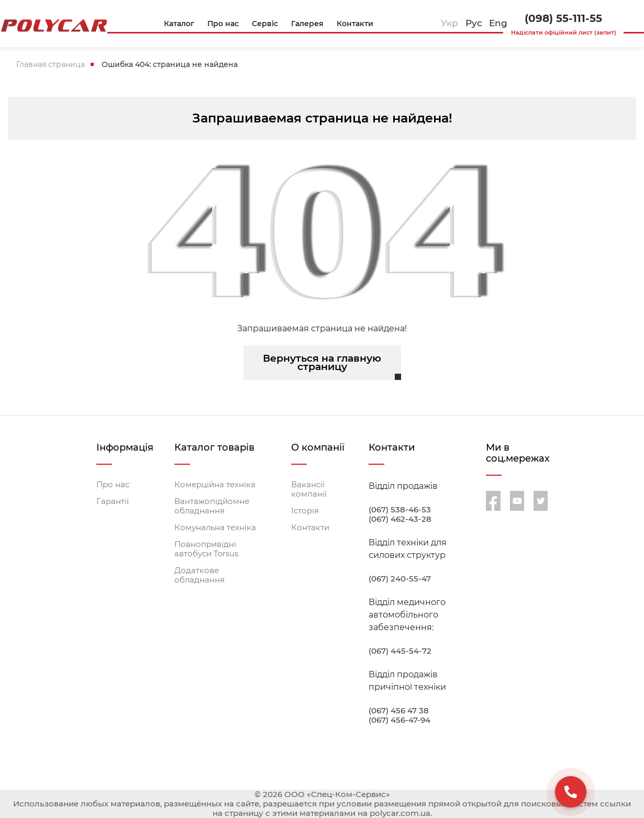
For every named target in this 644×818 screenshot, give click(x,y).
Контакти (310, 528)
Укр (449, 23)
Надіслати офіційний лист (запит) (564, 32)
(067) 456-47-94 (399, 720)
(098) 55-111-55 (563, 18)
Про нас (113, 485)
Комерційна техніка (215, 485)
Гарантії (113, 501)
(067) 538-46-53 (400, 510)
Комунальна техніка (215, 528)
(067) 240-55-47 (400, 579)
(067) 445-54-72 (400, 651)
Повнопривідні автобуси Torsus (206, 549)
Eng (498, 23)
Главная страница (51, 64)
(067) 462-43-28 (400, 519)
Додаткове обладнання (199, 575)
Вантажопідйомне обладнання (212, 506)
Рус (474, 23)
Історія (305, 511)
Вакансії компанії (309, 489)
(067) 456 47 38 (399, 711)
